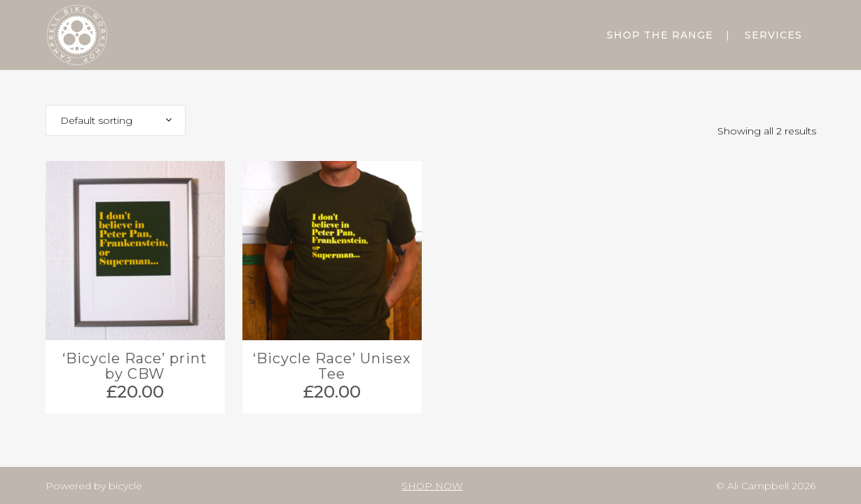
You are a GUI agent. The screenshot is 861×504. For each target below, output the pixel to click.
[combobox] (116, 120)
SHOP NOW (432, 486)
